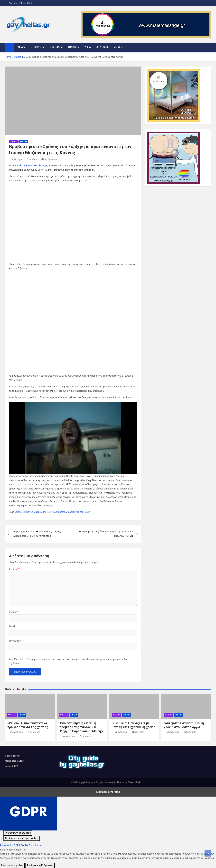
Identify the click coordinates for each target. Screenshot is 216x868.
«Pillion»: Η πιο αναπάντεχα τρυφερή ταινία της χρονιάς (28, 725)
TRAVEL (72, 47)
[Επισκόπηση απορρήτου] (18, 833)
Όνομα (13, 612)
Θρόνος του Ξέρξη (81, 512)
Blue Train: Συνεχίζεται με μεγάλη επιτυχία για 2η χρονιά (134, 725)
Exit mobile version (108, 792)
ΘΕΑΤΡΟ (126, 715)
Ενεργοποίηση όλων (12, 865)
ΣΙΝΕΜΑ (23, 141)
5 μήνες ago (69, 736)
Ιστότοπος (15, 641)
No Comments (52, 159)
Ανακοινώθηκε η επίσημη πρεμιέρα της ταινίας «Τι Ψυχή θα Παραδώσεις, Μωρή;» (81, 727)
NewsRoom (33, 159)
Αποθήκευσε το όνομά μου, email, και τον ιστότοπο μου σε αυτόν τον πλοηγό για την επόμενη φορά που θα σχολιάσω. (68, 661)
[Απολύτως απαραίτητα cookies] (22, 838)
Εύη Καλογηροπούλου (59, 512)
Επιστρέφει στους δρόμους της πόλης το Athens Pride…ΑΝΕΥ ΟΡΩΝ (106, 534)
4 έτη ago (17, 159)
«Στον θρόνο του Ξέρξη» (33, 166)
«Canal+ (19, 512)
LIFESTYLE (36, 47)
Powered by (21, 845)
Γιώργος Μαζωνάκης (35, 512)
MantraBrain (135, 782)
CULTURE (55, 47)
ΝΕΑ (20, 47)
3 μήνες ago (17, 732)
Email (13, 626)
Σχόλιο (14, 569)
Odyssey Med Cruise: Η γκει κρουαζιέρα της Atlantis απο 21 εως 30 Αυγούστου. (37, 534)
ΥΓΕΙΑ (88, 47)
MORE (117, 47)
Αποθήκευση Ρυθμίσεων (40, 865)
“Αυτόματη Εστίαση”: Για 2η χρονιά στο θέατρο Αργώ (184, 725)
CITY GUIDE (102, 47)
